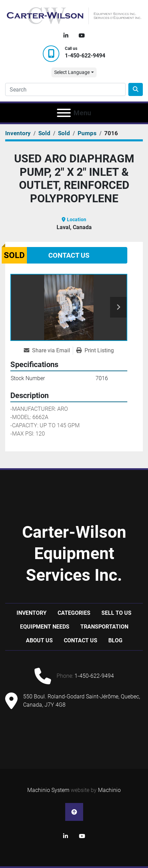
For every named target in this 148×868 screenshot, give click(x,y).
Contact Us (69, 255)
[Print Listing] (95, 351)
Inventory (32, 613)
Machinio (109, 790)
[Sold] (44, 133)
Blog (115, 640)
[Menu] (64, 113)
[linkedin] (66, 36)
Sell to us (116, 613)
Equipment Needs (45, 627)
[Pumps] (87, 133)
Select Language (72, 72)
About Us (39, 640)
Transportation (104, 627)
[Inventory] (18, 133)
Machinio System (48, 790)
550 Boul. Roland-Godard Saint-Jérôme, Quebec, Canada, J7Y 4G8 (82, 701)
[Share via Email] (48, 351)
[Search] (65, 89)
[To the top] (74, 812)
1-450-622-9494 (85, 56)
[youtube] (82, 36)
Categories (74, 613)
